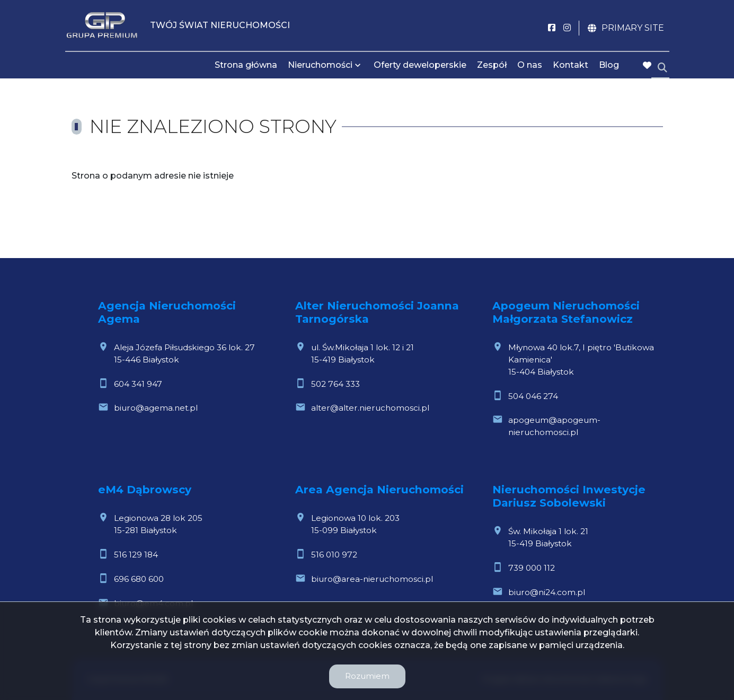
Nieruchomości (320, 65)
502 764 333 (335, 384)
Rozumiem (367, 676)
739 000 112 (532, 568)
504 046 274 (533, 396)
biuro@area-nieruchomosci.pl (372, 579)
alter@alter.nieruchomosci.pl (370, 408)
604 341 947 (138, 384)
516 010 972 (334, 555)
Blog (609, 65)
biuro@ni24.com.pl (547, 592)
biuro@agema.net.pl (156, 408)
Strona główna (246, 65)
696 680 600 (139, 579)
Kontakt (571, 65)
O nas (530, 65)
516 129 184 (136, 555)
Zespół (492, 65)
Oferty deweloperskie (420, 65)
